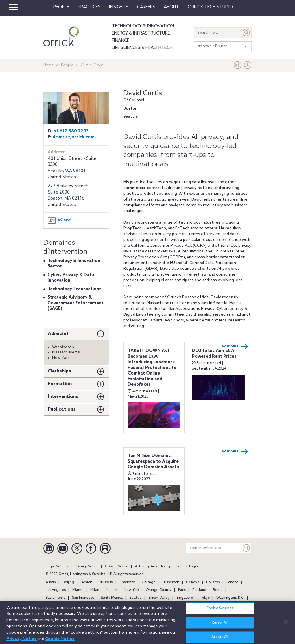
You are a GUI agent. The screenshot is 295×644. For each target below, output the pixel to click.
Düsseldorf (171, 582)
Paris (182, 590)
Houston (213, 582)
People (61, 7)
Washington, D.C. (230, 598)
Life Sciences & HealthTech (142, 48)
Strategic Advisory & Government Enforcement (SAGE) (75, 303)
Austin (51, 582)
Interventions (63, 397)
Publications (62, 409)
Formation (60, 384)
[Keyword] (247, 548)
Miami (77, 590)
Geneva (193, 582)
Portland (199, 590)
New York (132, 590)
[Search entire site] (214, 548)
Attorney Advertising (153, 566)
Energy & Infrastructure (141, 33)
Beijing (68, 582)
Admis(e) (58, 334)
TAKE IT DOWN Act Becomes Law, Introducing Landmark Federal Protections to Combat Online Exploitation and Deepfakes (152, 368)
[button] (238, 67)
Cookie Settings (220, 612)
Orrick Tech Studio (210, 7)
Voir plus (235, 347)
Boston (86, 582)
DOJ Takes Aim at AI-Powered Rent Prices (214, 354)
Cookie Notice (117, 566)
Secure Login (187, 566)
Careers (146, 7)
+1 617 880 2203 (71, 131)
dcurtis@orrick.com (74, 137)
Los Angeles (56, 590)
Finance (121, 41)
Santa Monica (112, 598)
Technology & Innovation (143, 26)
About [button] (172, 7)
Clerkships (59, 371)
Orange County (159, 590)
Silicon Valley (159, 598)
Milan (95, 590)
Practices (89, 7)
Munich (111, 590)
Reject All (220, 626)
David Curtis (143, 93)
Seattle (136, 598)
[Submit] (247, 33)
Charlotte (127, 582)
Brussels (106, 582)
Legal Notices (57, 566)
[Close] (286, 625)
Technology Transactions (74, 289)
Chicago (149, 582)
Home (49, 65)
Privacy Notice (87, 566)
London (232, 582)
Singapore (185, 598)
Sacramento (55, 598)
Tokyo (205, 598)
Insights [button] (119, 7)
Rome (218, 590)
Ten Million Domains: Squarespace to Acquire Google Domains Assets (153, 462)
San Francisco (83, 598)
